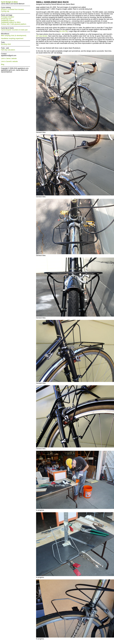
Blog (3, 64)
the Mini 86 (63, 31)
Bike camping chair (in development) (14, 36)
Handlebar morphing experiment (12, 38)
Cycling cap (5, 11)
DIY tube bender (42, 36)
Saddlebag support (8, 21)
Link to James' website (9, 59)
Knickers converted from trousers (12, 9)
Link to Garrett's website (9, 61)
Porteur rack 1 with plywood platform (14, 24)
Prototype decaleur (8, 17)
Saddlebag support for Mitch (11, 22)
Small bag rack (6, 19)
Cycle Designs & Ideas (9, 2)
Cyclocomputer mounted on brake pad (14, 30)
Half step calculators (8, 50)
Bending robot (6, 44)
